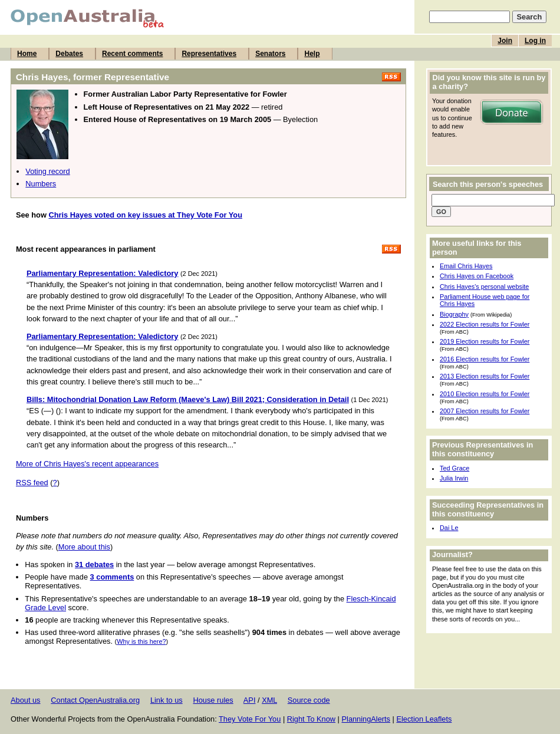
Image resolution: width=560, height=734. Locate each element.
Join (505, 41)
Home (27, 54)
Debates (69, 54)
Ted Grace (454, 468)
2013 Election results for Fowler (485, 376)
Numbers (41, 184)
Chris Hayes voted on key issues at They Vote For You (145, 215)
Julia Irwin (454, 478)
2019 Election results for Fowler (485, 341)
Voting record (47, 171)
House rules (213, 700)
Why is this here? (141, 641)
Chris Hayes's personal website (484, 287)
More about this (84, 547)
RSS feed (32, 483)
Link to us (167, 700)
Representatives (209, 54)
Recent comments (132, 54)
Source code (309, 700)
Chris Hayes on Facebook (477, 276)
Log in (535, 41)
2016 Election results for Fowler (485, 359)
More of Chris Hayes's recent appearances (87, 464)
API (250, 700)
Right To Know (311, 719)
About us (26, 700)
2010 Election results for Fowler (485, 394)
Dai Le (449, 528)
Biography (454, 314)
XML (269, 700)
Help (312, 54)
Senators (270, 54)
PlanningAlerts (366, 719)
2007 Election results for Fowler (485, 411)
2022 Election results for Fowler (485, 324)
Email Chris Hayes (466, 266)
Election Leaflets (424, 719)
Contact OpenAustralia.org (95, 700)
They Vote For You (250, 719)
